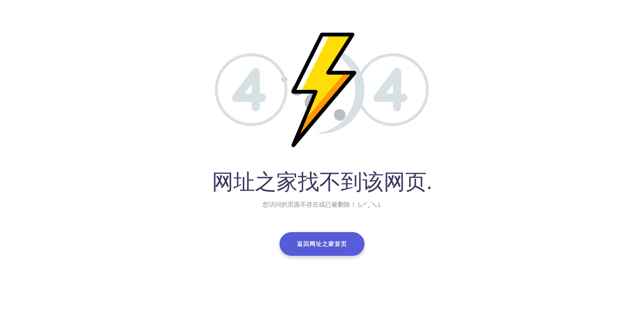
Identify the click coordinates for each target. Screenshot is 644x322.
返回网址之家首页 (322, 244)
